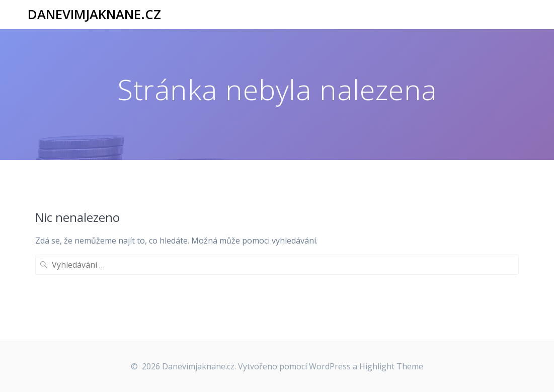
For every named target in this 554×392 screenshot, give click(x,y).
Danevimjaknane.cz (94, 15)
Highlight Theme (391, 366)
